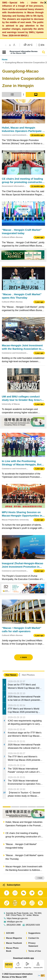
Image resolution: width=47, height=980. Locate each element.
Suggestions (34, 933)
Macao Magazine (14, 938)
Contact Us (34, 938)
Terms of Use (35, 951)
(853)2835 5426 (33, 925)
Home (5, 60)
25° (30, 45)
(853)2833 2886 (14, 925)
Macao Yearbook (14, 943)
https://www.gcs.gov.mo (17, 918)
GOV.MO (10, 933)
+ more (40, 878)
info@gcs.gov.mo (15, 922)
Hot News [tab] (11, 675)
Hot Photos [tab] (28, 675)
